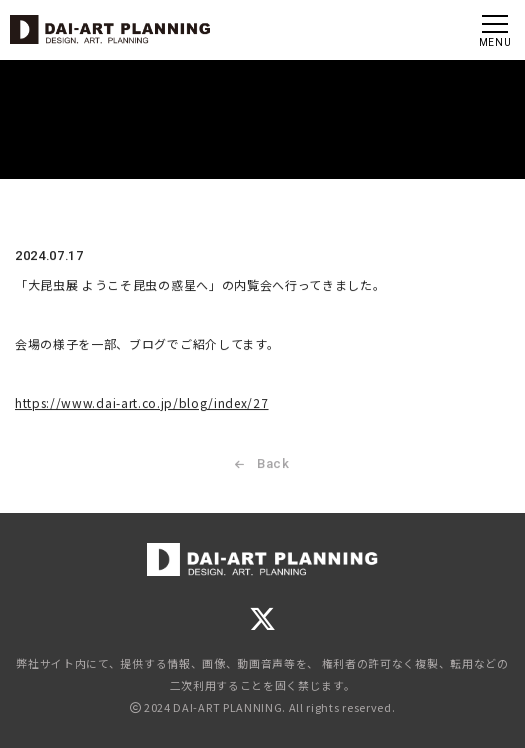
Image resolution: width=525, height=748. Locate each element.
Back (262, 467)
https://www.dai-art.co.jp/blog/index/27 (142, 407)
